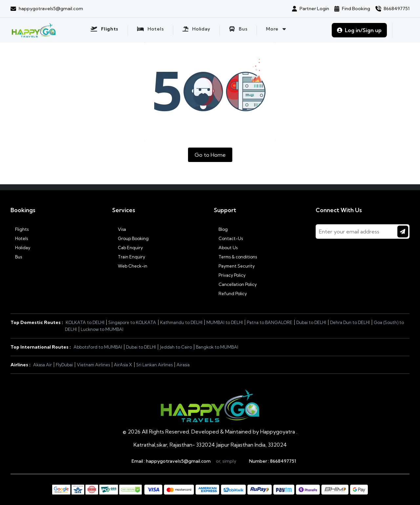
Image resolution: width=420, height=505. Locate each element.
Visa (119, 229)
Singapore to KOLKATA (132, 322)
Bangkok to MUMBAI (217, 347)
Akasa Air (42, 365)
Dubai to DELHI (311, 322)
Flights (20, 229)
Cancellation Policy (235, 284)
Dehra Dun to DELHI (350, 322)
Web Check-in (130, 266)
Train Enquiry (129, 257)
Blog (221, 229)
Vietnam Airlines (93, 365)
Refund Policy (230, 293)
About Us (226, 248)
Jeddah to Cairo (176, 347)
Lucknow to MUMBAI (102, 329)
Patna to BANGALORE (270, 322)
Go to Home (210, 155)
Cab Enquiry (127, 248)
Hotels (19, 238)
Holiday (20, 248)
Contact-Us (228, 238)
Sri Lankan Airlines (154, 365)
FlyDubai (64, 365)
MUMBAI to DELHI (225, 322)
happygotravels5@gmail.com (178, 461)
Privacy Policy (230, 275)
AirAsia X (123, 365)
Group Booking (130, 238)
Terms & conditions (235, 257)
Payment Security (234, 266)
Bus (16, 257)
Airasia (183, 365)
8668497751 (283, 461)
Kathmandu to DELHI (181, 322)
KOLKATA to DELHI (85, 322)
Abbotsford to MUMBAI (98, 347)
